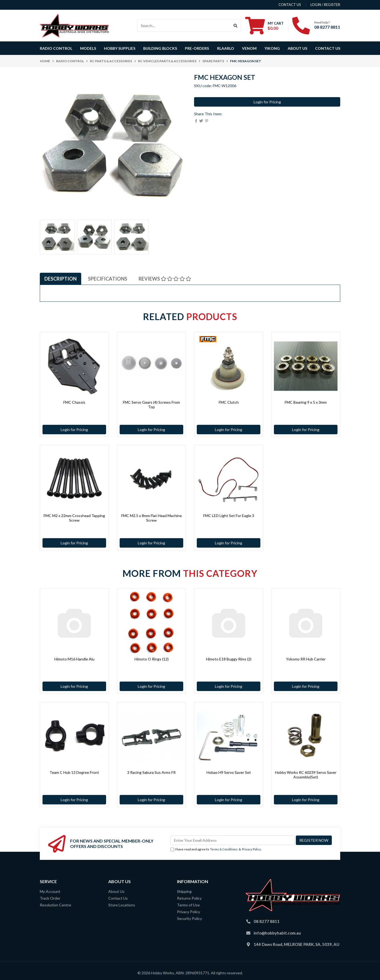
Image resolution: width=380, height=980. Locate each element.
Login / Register (325, 5)
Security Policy (189, 918)
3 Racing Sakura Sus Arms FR (151, 772)
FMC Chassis (74, 402)
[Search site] (236, 25)
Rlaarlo (226, 48)
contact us (290, 5)
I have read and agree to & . (216, 849)
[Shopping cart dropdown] (264, 25)
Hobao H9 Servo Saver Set (229, 772)
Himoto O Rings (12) (152, 659)
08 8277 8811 (327, 27)
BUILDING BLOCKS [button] (160, 48)
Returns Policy (189, 898)
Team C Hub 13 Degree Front (74, 772)
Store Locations (122, 905)
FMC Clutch (229, 402)
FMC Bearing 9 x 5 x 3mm (306, 402)
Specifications (108, 279)
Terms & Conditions (224, 849)
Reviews (165, 279)
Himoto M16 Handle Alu (74, 659)
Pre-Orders (197, 48)
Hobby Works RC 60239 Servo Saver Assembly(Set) (306, 775)
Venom (249, 48)
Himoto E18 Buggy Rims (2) (229, 659)
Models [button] (88, 48)
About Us (297, 48)
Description (60, 279)
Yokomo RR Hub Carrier (306, 659)
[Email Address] (233, 840)
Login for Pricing (267, 102)
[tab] (60, 279)
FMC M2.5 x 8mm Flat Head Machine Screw (152, 518)
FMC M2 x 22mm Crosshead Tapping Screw (74, 518)
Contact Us (328, 48)
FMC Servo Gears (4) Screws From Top (151, 405)
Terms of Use (188, 905)
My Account (50, 891)
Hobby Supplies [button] (120, 48)
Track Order (50, 898)
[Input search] (184, 25)
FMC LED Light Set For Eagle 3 (229, 516)
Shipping (184, 891)
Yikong (272, 48)
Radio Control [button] (56, 48)
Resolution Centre (55, 905)
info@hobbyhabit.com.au (277, 933)
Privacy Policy (251, 849)
